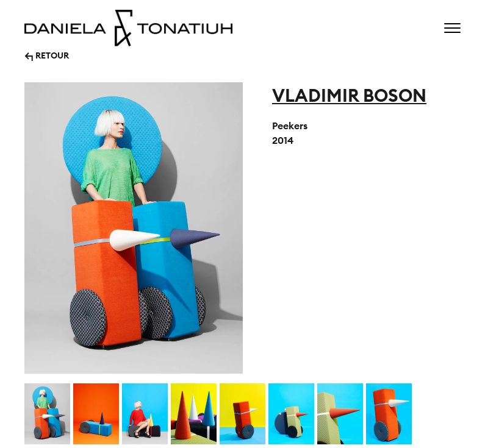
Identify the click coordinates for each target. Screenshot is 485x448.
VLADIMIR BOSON (349, 95)
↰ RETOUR (47, 55)
